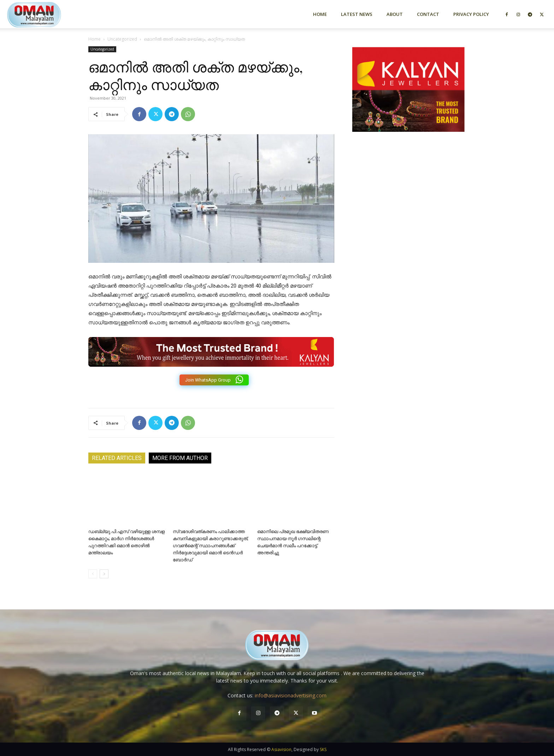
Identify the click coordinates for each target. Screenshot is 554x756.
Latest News (357, 14)
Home (320, 14)
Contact (428, 14)
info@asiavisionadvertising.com (291, 695)
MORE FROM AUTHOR (180, 458)
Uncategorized (122, 39)
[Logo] (47, 14)
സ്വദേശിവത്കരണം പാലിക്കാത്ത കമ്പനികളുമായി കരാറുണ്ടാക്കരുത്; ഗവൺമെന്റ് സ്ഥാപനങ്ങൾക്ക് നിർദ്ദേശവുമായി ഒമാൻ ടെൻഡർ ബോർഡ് (211, 546)
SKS (323, 749)
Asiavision (281, 749)
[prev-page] (93, 574)
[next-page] (104, 574)
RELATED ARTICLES (117, 458)
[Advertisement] (408, 213)
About (395, 14)
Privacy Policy (471, 14)
